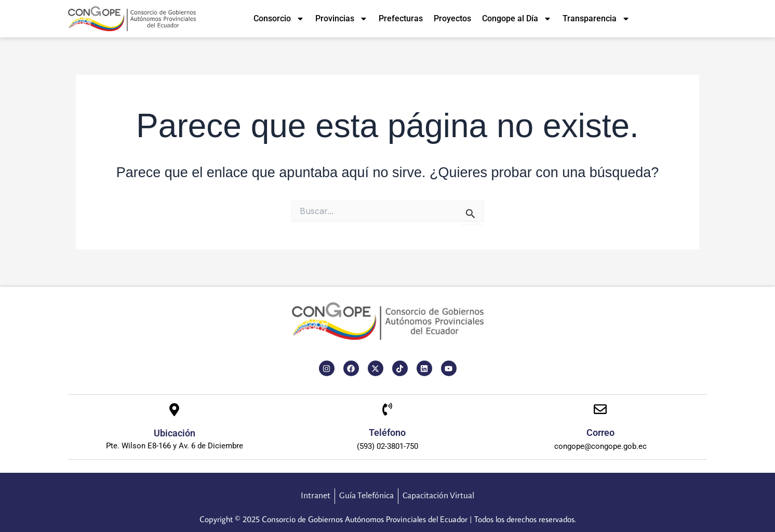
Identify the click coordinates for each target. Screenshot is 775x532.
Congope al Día (517, 19)
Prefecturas (401, 18)
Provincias (342, 19)
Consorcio (279, 19)
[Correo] (600, 410)
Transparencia (596, 19)
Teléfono (387, 433)
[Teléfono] (387, 410)
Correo (600, 433)
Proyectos (452, 18)
